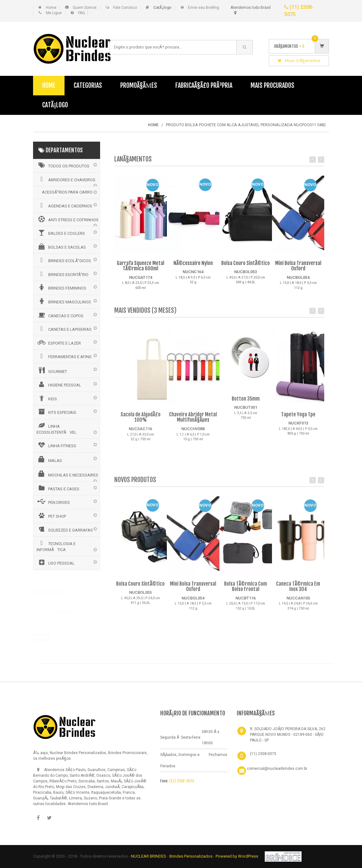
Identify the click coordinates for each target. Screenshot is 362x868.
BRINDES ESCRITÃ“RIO (62, 274)
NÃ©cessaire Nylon (193, 263)
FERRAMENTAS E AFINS (64, 356)
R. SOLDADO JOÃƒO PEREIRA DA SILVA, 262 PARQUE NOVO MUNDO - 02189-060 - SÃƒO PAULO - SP (288, 735)
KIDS (47, 398)
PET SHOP (51, 516)
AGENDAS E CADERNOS (64, 205)
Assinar (42, 634)
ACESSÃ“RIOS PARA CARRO (67, 192)
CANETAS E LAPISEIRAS (64, 329)
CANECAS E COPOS (60, 315)
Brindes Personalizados (191, 856)
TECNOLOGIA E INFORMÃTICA (56, 546)
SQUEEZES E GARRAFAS (65, 529)
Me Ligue (54, 13)
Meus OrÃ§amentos (299, 61)
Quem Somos (85, 8)
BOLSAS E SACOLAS (61, 246)
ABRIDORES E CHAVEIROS (66, 179)
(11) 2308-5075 (182, 781)
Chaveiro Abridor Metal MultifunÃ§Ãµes (193, 420)
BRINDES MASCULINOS (64, 301)
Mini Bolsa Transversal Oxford (298, 266)
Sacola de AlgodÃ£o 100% (141, 420)
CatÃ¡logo (55, 105)
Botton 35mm (246, 402)
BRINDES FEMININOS (61, 287)
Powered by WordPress (237, 856)
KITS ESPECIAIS (56, 412)
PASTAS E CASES (58, 488)
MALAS (49, 459)
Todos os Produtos (63, 165)
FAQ (82, 13)
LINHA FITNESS (56, 445)
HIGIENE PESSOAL (59, 384)
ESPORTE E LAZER (59, 342)
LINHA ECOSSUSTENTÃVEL (57, 428)
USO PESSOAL (56, 562)
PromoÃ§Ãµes (139, 85)
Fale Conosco (125, 8)
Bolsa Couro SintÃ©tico (246, 263)
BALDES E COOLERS (61, 233)
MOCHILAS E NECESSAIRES (67, 474)
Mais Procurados (272, 85)
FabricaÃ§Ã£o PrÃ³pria (204, 85)
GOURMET (52, 370)
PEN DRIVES (53, 502)
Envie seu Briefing (204, 8)
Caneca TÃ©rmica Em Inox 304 (298, 590)
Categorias (88, 85)
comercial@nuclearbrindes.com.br (277, 769)
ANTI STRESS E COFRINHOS (68, 219)
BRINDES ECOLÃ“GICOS (64, 260)
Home (51, 8)
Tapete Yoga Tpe (298, 418)
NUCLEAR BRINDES (149, 856)
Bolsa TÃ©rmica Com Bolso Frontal (246, 590)
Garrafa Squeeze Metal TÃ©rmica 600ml (141, 266)
